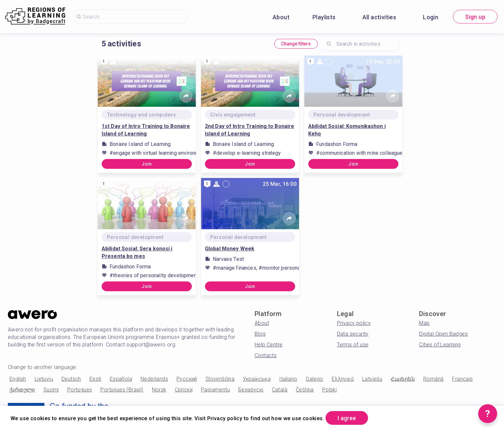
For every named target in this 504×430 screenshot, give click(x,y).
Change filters (296, 44)
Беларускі (251, 390)
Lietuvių (44, 379)
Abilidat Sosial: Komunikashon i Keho (347, 130)
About (281, 17)
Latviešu (372, 379)
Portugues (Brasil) (122, 390)
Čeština (305, 390)
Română (433, 379)
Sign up (475, 17)
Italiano (288, 379)
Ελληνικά (343, 379)
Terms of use (353, 345)
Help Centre (269, 345)
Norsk (159, 390)
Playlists (324, 17)
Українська (257, 379)
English (18, 379)
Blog (260, 334)
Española (121, 379)
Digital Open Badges (443, 334)
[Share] (186, 96)
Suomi (51, 390)
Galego (314, 379)
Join (147, 164)
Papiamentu (215, 390)
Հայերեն (403, 379)
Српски (184, 390)
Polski (329, 390)
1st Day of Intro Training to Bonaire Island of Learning (146, 130)
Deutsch (71, 379)
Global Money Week (230, 249)
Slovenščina (220, 379)
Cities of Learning (440, 345)
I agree (347, 418)
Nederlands (154, 379)
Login (431, 17)
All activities (379, 17)
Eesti (95, 379)
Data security (353, 334)
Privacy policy (354, 323)
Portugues (80, 390)
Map (424, 323)
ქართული (22, 390)
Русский (187, 379)
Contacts (266, 355)
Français (462, 379)
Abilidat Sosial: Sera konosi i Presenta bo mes (137, 252)
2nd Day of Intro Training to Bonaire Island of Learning (250, 130)
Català (280, 390)
